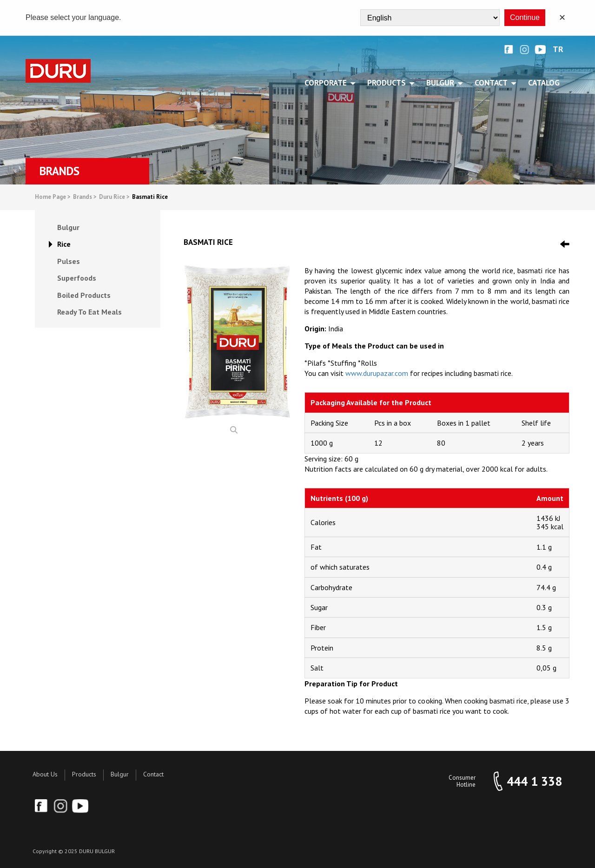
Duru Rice (114, 197)
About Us (45, 774)
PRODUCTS (388, 83)
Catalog (544, 83)
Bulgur (120, 774)
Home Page (53, 197)
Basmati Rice (150, 197)
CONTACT (493, 83)
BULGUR (442, 83)
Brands (85, 197)
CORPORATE (327, 83)
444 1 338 (534, 781)
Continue (525, 17)
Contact (153, 774)
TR (558, 49)
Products (84, 774)
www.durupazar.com (377, 373)
